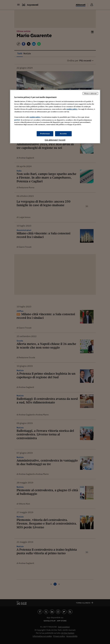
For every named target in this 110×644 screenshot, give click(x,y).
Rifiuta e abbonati (90, 93)
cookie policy (72, 109)
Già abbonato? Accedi (55, 140)
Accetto (63, 133)
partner (17, 120)
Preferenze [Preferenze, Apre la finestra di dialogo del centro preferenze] (45, 133)
